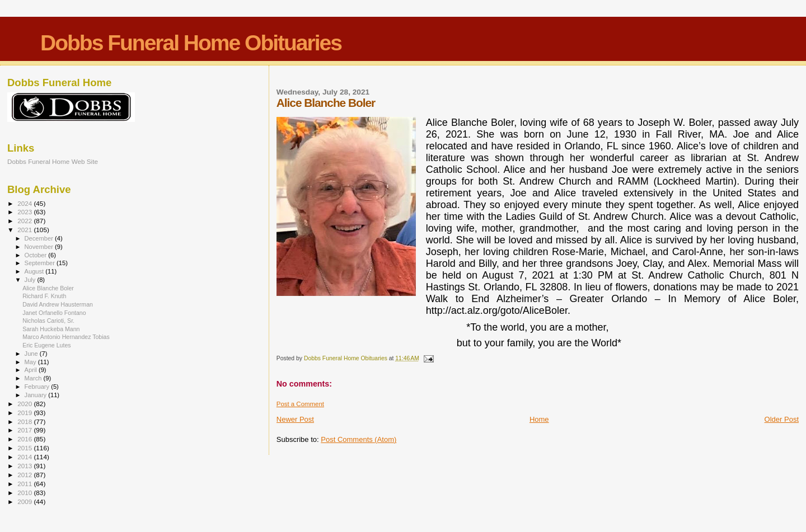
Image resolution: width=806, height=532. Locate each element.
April (32, 370)
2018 (25, 422)
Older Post (782, 419)
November (40, 247)
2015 (25, 448)
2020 (25, 404)
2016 (25, 439)
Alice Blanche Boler (48, 288)
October (37, 255)
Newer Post (295, 419)
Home (539, 419)
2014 (25, 457)
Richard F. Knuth (44, 296)
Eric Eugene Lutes (46, 345)
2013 (25, 466)
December (40, 238)
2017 (25, 430)
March (34, 378)
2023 (25, 212)
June (32, 354)
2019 (25, 413)
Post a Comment (300, 404)
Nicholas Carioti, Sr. (48, 321)
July (31, 280)
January (37, 395)
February (38, 387)
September (41, 263)
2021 (25, 230)
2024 (25, 203)
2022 (25, 221)
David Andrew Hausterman (58, 304)
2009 (25, 502)
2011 (25, 484)
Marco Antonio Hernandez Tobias (66, 337)
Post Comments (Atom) (359, 439)
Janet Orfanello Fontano (54, 313)
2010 (25, 493)
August (35, 271)
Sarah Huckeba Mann (51, 329)
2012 (25, 475)
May (31, 362)
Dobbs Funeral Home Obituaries (191, 43)
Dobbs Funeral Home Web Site (53, 161)
